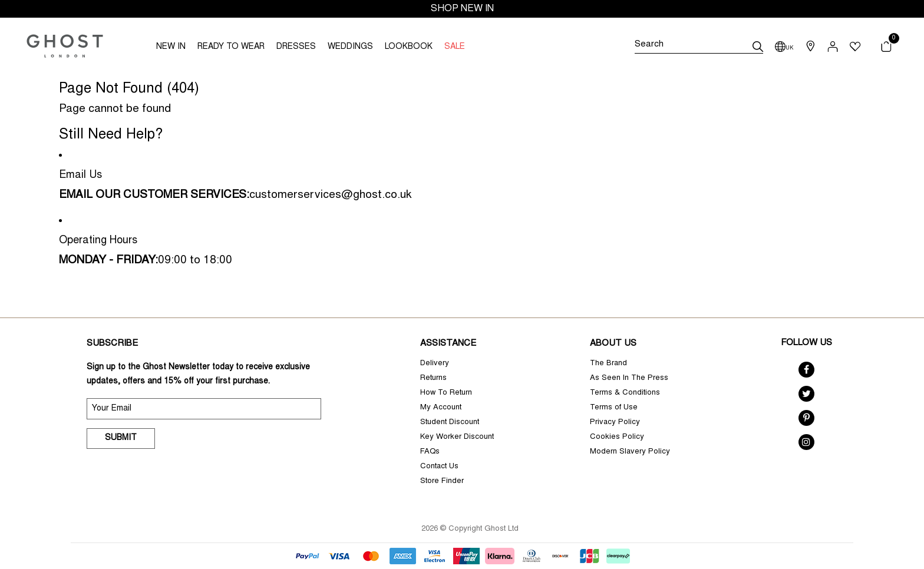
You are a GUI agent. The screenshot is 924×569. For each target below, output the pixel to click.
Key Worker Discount (457, 437)
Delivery (435, 364)
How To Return (446, 393)
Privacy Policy (615, 423)
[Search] (699, 47)
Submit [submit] (121, 438)
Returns (433, 378)
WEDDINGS (350, 47)
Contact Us (439, 467)
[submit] (758, 47)
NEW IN (171, 47)
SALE (455, 47)
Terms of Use (614, 408)
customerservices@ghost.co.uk (330, 195)
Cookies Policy (617, 437)
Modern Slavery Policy (630, 452)
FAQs (430, 452)
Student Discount (450, 423)
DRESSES (296, 47)
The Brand (608, 364)
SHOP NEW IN (462, 9)
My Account (441, 408)
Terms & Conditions (625, 393)
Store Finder (442, 482)
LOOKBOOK (409, 47)
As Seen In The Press (629, 378)
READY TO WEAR (231, 47)
